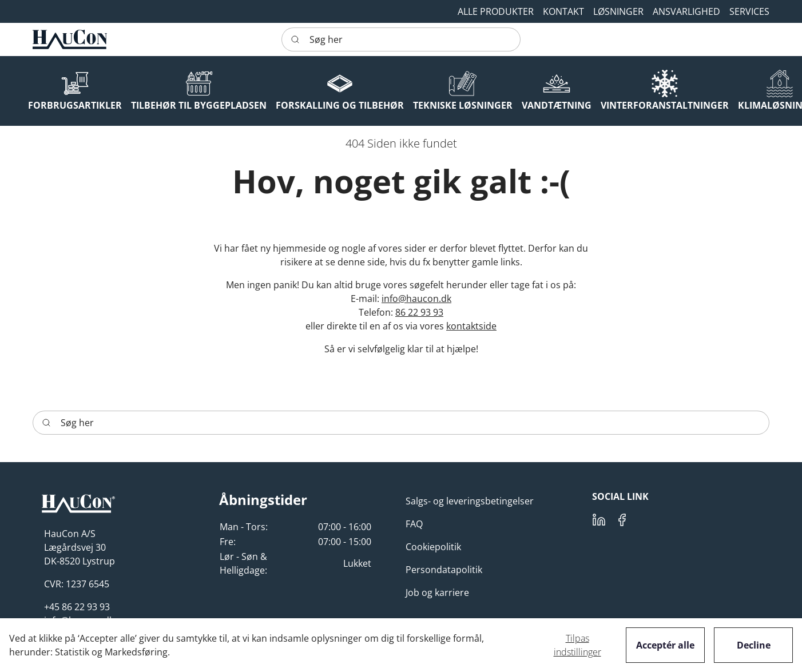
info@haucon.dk (416, 299)
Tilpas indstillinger (577, 645)
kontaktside (471, 326)
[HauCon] (70, 39)
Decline (754, 645)
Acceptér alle (665, 645)
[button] (563, 11)
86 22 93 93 (419, 312)
